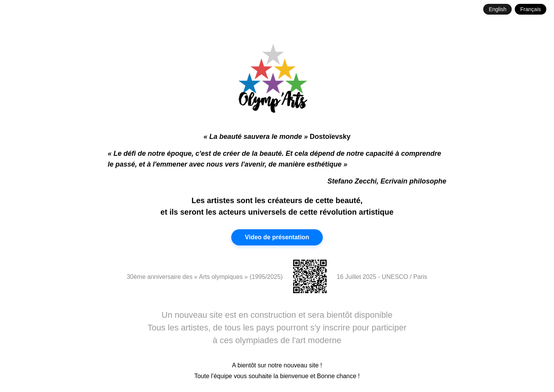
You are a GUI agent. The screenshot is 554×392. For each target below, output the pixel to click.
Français (531, 9)
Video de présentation (277, 237)
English (497, 9)
